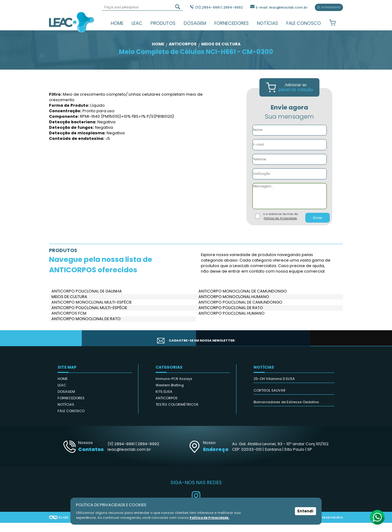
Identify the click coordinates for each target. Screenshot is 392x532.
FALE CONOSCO (304, 23)
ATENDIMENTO (329, 7)
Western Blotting (170, 394)
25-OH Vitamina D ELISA (274, 388)
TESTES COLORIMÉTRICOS (177, 414)
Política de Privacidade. (212, 518)
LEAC (137, 23)
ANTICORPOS (167, 407)
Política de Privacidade (280, 227)
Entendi (305, 511)
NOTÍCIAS (268, 23)
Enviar (318, 227)
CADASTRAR (315, 347)
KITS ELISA (164, 401)
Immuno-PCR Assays (174, 388)
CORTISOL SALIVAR (269, 400)
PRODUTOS (163, 23)
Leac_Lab (72, 22)
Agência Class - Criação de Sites (59, 526)
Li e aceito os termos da (281, 225)
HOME (117, 23)
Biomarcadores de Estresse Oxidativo (286, 411)
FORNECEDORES (232, 23)
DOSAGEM (195, 23)
